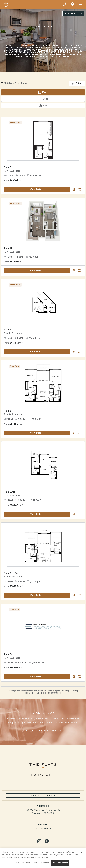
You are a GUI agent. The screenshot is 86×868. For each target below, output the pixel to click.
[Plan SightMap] (80, 433)
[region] (43, 858)
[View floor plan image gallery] (74, 433)
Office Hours (43, 795)
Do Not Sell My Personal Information (32, 863)
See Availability (73, 13)
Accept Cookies (60, 863)
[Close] (82, 853)
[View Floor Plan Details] (43, 383)
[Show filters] (77, 83)
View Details (37, 433)
